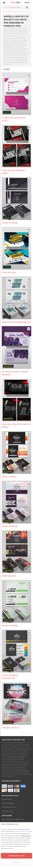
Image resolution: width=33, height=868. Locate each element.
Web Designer (9, 576)
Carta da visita (9, 272)
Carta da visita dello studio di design (16, 426)
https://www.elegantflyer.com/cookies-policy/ (12, 838)
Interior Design (9, 477)
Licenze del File (7, 799)
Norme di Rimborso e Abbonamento (13, 819)
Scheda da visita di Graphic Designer (15, 373)
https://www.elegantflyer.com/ (20, 831)
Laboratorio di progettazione (16, 322)
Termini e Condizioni (8, 803)
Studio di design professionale (10, 677)
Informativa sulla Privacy (9, 807)
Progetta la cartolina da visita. (13, 119)
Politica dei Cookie (7, 811)
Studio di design (10, 223)
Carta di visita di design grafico (13, 172)
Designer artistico (11, 728)
